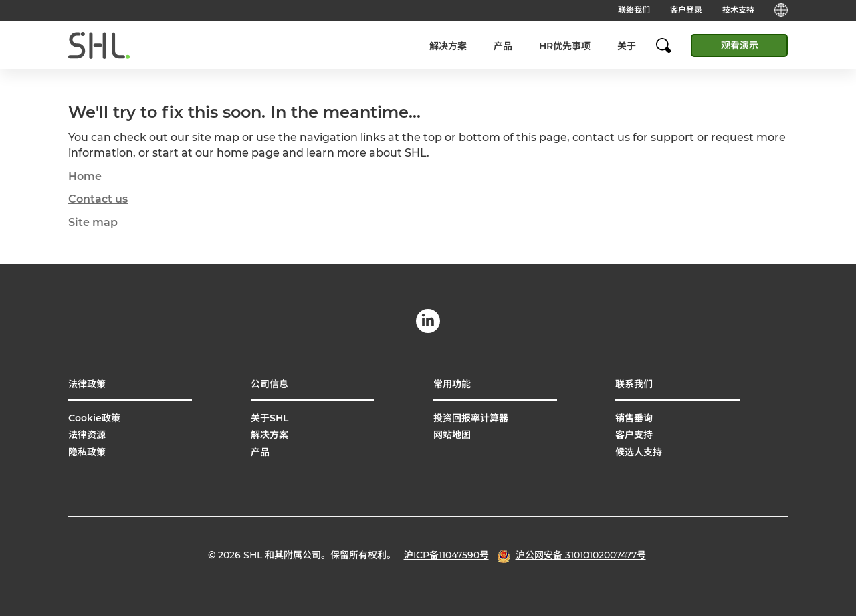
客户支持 (634, 435)
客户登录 (686, 10)
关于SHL (270, 418)
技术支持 (738, 10)
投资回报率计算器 (471, 418)
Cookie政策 (94, 418)
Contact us (98, 199)
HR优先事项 (565, 46)
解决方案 (448, 46)
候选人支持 (639, 452)
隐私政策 (87, 452)
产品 (503, 46)
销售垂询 (634, 418)
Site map (93, 222)
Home (85, 176)
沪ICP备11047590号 (446, 555)
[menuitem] (448, 46)
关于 (627, 46)
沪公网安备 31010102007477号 (581, 555)
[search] (670, 45)
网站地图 (452, 435)
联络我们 (634, 10)
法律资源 (87, 435)
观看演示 (740, 45)
